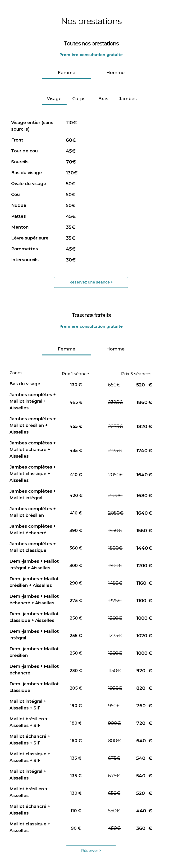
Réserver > (91, 851)
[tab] (67, 73)
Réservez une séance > (91, 282)
